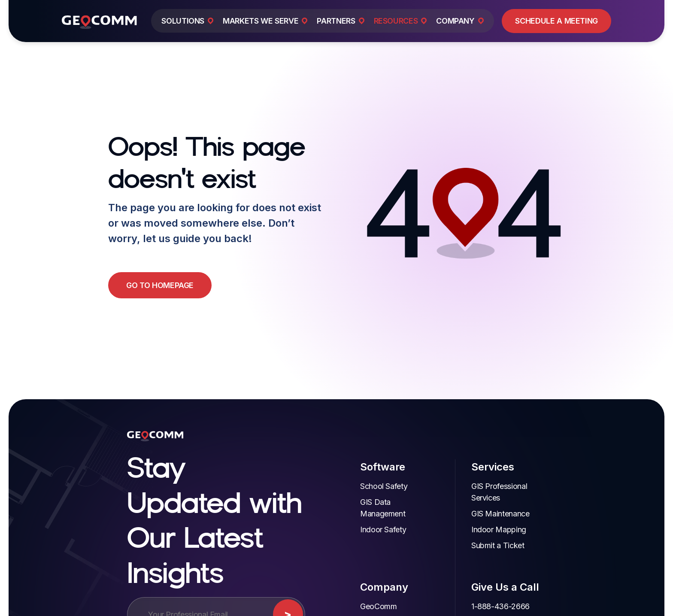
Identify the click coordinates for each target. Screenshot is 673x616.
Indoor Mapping (481, 518)
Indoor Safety (364, 530)
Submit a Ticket (480, 534)
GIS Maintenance (482, 502)
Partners (355, 611)
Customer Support (484, 611)
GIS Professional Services (497, 486)
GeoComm (359, 595)
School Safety (365, 486)
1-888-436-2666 (482, 595)
